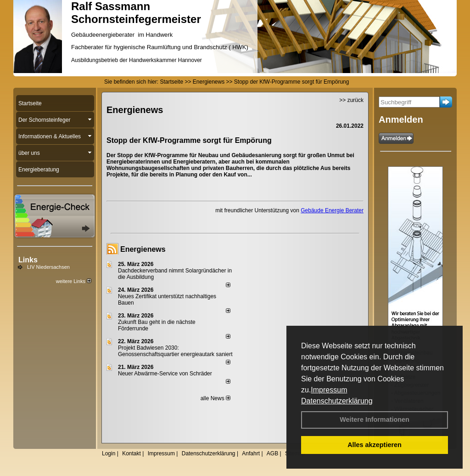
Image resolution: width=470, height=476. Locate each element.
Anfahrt (251, 453)
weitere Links (74, 281)
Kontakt (131, 453)
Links (28, 260)
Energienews (143, 249)
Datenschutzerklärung (337, 401)
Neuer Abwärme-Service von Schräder (165, 374)
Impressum (329, 390)
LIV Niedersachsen (48, 267)
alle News (215, 398)
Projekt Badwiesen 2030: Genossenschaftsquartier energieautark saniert (175, 351)
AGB (272, 453)
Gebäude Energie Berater (332, 210)
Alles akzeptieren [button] (375, 445)
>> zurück (351, 100)
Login (109, 453)
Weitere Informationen (375, 419)
